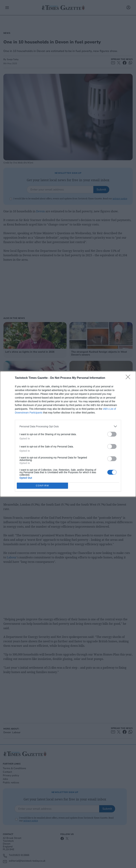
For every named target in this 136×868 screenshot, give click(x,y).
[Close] (129, 378)
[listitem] (68, 426)
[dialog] (68, 434)
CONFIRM (42, 486)
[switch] (112, 434)
